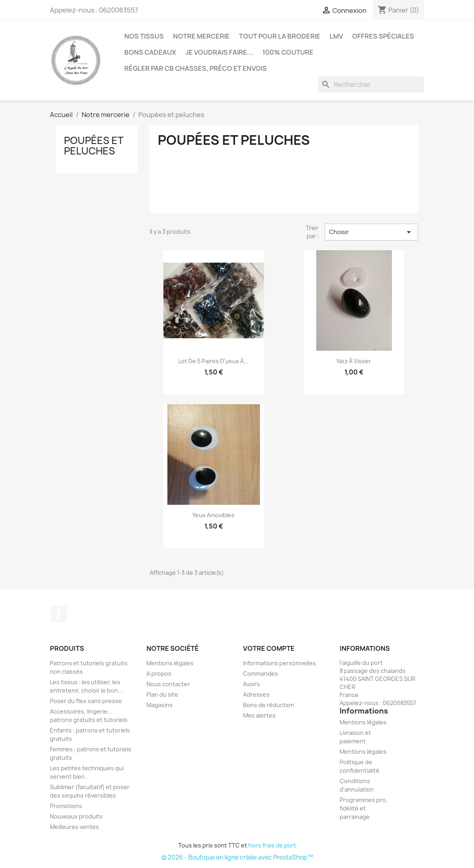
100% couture (288, 52)
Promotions (66, 806)
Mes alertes (259, 715)
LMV (336, 36)
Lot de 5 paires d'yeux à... (213, 361)
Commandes (261, 674)
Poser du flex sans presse (86, 701)
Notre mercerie (201, 36)
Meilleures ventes (74, 827)
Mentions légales (170, 663)
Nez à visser (354, 361)
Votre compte (269, 648)
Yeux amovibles (213, 515)
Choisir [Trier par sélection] (371, 232)
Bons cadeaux (150, 52)
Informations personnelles (279, 663)
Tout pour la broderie (280, 36)
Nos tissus (144, 36)
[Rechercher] (371, 84)
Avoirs (251, 684)
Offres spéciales (383, 36)
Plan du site (162, 694)
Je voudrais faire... (219, 52)
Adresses (256, 694)
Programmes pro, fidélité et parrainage (364, 808)
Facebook (59, 614)
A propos (159, 674)
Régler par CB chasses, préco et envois (196, 68)
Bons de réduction (269, 705)
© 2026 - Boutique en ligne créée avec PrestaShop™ (237, 857)
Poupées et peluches (94, 146)
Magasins (160, 705)
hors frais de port (272, 845)
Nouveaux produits (76, 816)
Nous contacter (168, 684)
